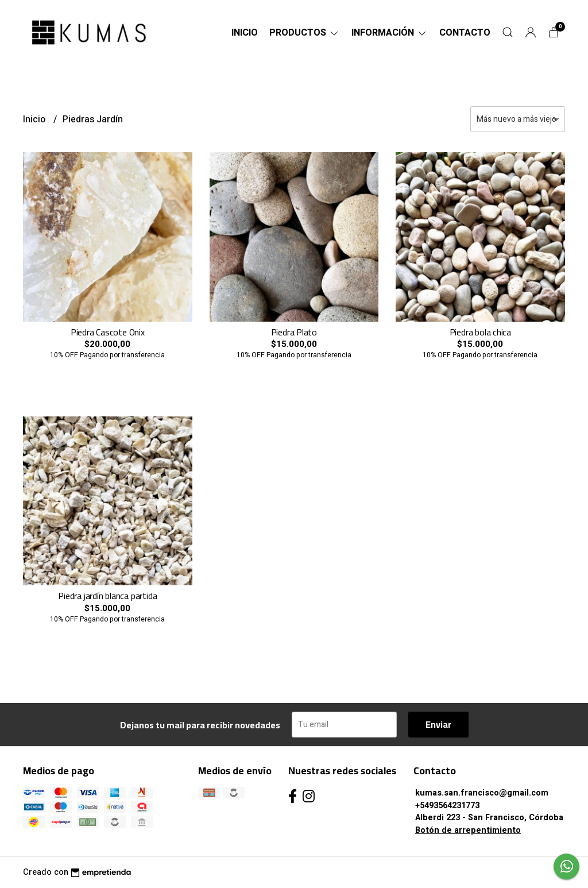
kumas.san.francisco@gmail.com (482, 793)
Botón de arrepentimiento (468, 830)
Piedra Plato (294, 332)
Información (390, 33)
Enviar (438, 724)
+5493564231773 (447, 806)
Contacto (465, 33)
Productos (305, 33)
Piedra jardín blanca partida (107, 596)
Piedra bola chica (480, 332)
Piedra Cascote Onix (108, 332)
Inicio (245, 33)
